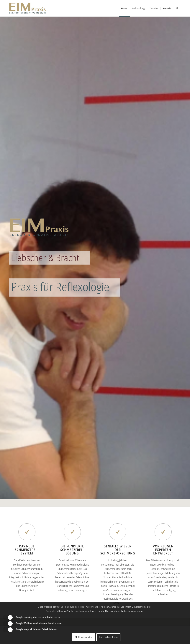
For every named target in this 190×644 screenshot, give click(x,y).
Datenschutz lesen (108, 637)
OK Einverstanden (83, 637)
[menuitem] (124, 8)
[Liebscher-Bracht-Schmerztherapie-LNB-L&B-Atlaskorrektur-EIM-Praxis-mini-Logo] (27, 8)
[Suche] (177, 8)
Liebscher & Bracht (45, 258)
